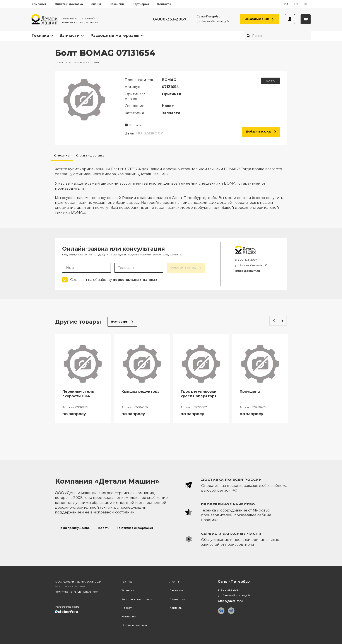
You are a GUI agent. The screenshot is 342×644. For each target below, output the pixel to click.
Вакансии (117, 4)
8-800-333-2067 (170, 19)
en (296, 4)
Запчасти (70, 36)
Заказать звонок (259, 19)
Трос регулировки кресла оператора (199, 394)
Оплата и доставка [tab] (90, 155)
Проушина (250, 392)
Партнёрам (141, 4)
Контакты (164, 4)
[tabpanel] (171, 188)
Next (283, 321)
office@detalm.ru (248, 271)
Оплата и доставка (69, 4)
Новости (127, 608)
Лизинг (96, 4)
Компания (39, 4)
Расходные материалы (115, 36)
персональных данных (135, 280)
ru (286, 4)
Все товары (122, 322)
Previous (274, 321)
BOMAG (271, 81)
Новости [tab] (103, 528)
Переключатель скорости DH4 (78, 394)
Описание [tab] (62, 155)
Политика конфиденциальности (77, 592)
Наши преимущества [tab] (74, 528)
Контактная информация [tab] (135, 528)
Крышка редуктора (140, 392)
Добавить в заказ (261, 132)
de (306, 4)
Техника (40, 36)
